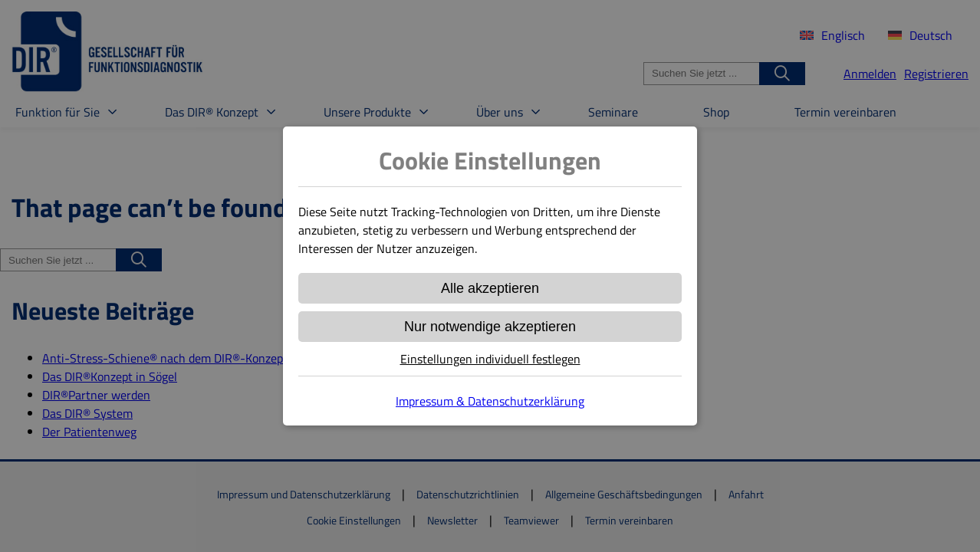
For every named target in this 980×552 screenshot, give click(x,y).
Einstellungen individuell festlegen (490, 359)
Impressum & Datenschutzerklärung (490, 401)
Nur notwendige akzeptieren (490, 327)
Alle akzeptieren (490, 288)
